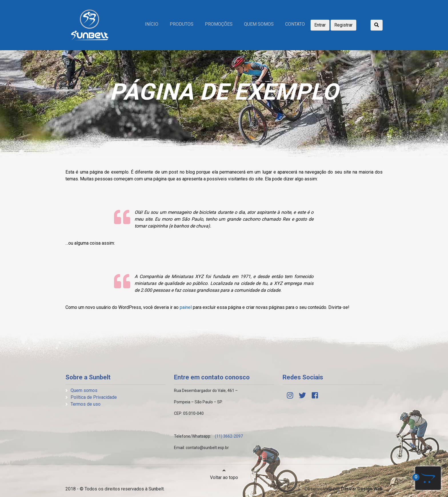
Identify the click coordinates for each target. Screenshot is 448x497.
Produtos (182, 24)
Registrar (343, 25)
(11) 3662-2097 (229, 436)
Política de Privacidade (94, 397)
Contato (295, 24)
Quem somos (259, 24)
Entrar (320, 25)
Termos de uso (86, 404)
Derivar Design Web (362, 489)
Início (152, 24)
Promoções (219, 24)
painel (186, 307)
